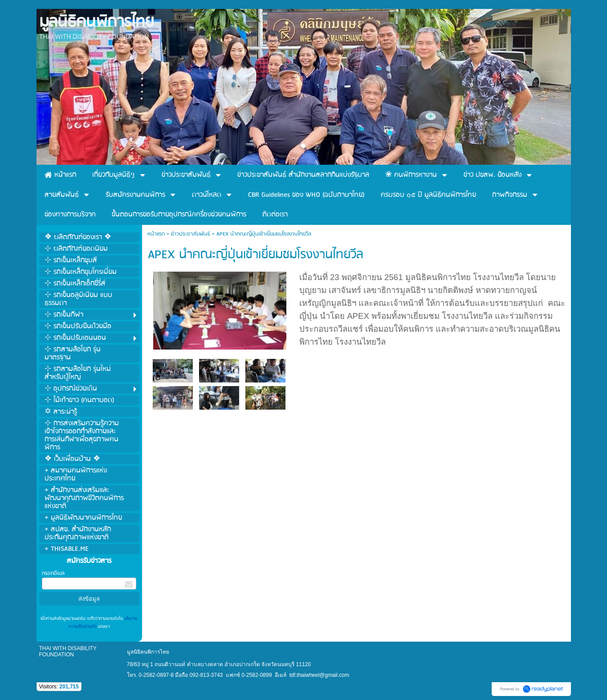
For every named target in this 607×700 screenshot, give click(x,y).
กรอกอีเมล (53, 573)
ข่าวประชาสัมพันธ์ (191, 234)
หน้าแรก (156, 234)
